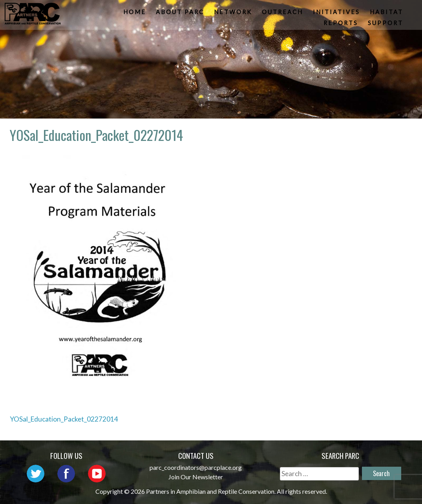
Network (234, 14)
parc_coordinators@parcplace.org (196, 467)
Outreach (283, 14)
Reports (342, 25)
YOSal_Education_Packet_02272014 (64, 419)
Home (135, 14)
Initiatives (337, 14)
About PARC (181, 14)
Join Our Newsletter (196, 477)
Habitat (387, 14)
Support (386, 25)
